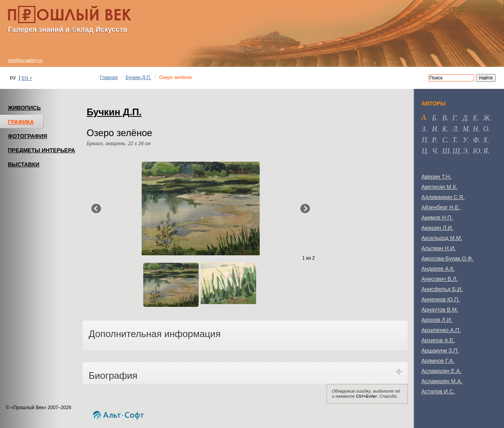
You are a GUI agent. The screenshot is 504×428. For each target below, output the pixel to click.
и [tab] (435, 129)
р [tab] (434, 140)
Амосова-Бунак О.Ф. (447, 258)
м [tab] (466, 129)
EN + (27, 78)
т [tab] (454, 140)
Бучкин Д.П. (138, 77)
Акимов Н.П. (437, 218)
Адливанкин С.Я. (443, 197)
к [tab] (445, 129)
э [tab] (465, 151)
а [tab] (424, 118)
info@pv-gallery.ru (25, 60)
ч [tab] (434, 151)
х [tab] (485, 140)
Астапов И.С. (438, 391)
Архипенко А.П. (441, 330)
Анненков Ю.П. (441, 299)
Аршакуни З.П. (440, 351)
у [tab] (465, 140)
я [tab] (486, 151)
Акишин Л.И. (437, 228)
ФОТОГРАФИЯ (28, 136)
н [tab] (475, 129)
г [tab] (454, 118)
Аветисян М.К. (439, 187)
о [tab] (486, 129)
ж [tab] (486, 118)
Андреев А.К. (438, 269)
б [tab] (434, 118)
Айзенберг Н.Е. (441, 207)
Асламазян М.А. (442, 381)
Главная (109, 77)
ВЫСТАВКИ (24, 164)
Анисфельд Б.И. (442, 289)
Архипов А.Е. (438, 340)
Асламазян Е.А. (441, 371)
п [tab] (424, 140)
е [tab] (475, 118)
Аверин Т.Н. (437, 177)
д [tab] (465, 118)
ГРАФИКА (21, 122)
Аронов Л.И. (437, 320)
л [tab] (455, 129)
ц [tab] (424, 151)
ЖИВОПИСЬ (24, 108)
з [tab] (424, 129)
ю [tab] (477, 151)
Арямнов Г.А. (438, 361)
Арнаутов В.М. (440, 310)
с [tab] (445, 140)
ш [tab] (446, 151)
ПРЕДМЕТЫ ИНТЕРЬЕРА (42, 150)
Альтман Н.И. (438, 248)
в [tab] (444, 118)
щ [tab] (456, 151)
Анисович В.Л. (440, 279)
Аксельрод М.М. (442, 238)
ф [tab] (476, 140)
